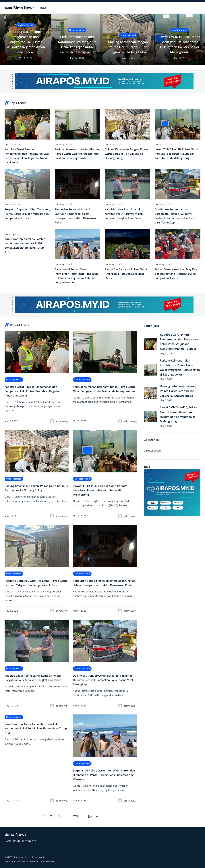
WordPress (49, 861)
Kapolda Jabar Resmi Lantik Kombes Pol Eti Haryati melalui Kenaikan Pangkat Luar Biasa (124, 214)
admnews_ (62, 421)
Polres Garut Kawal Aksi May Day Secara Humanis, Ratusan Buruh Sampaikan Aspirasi (176, 274)
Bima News (24, 8)
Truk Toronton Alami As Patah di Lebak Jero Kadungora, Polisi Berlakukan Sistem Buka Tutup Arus (25, 246)
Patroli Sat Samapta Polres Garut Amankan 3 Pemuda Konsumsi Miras (126, 274)
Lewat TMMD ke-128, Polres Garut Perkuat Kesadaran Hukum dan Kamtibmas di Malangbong (179, 44)
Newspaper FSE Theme (16, 861)
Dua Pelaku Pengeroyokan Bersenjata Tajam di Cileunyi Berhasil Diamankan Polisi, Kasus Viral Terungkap (176, 216)
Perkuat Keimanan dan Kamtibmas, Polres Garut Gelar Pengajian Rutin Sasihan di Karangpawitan (77, 44)
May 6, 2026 (26, 58)
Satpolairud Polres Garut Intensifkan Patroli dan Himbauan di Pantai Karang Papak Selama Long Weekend (76, 276)
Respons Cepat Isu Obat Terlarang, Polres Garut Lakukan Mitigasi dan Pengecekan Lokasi (27, 214)
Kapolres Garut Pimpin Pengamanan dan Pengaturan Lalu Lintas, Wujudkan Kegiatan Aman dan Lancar (26, 42)
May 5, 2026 (77, 58)
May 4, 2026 (80, 611)
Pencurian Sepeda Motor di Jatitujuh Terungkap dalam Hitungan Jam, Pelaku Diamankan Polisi (76, 216)
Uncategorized (26, 25)
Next (92, 816)
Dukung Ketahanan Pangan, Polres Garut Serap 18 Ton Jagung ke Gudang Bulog (128, 47)
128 (76, 816)
